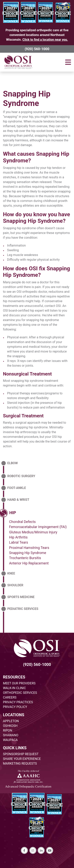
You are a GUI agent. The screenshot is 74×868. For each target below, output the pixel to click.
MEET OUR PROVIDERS (19, 683)
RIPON (8, 730)
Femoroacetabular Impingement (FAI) (38, 527)
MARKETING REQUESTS (20, 764)
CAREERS (10, 697)
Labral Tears (19, 542)
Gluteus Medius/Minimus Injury (33, 532)
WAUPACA (10, 740)
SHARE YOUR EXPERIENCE (22, 759)
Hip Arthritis (18, 537)
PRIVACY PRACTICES (18, 702)
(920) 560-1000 (37, 49)
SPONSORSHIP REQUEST (21, 754)
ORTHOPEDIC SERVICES (20, 693)
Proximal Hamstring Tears (29, 548)
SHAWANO (11, 735)
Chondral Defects (22, 522)
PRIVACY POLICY (15, 707)
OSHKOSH (10, 726)
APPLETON (11, 721)
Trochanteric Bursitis (25, 558)
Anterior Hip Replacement (29, 563)
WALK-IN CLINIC (14, 688)
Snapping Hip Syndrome (27, 99)
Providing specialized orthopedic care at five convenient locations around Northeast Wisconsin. (37, 35)
